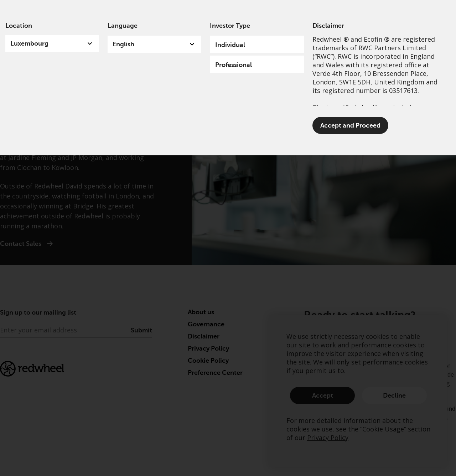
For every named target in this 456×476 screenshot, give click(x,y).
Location (19, 26)
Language (123, 26)
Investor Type (230, 26)
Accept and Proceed (350, 125)
